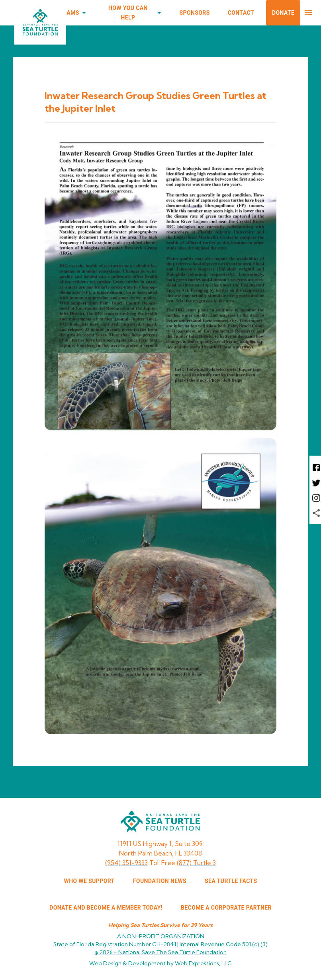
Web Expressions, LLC (203, 963)
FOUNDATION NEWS (160, 881)
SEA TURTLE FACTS (231, 881)
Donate (283, 13)
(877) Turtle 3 (196, 863)
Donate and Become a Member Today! (106, 908)
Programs (68, 13)
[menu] (308, 13)
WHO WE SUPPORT (89, 881)
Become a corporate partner (226, 908)
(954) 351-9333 (126, 863)
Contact (241, 13)
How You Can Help (133, 13)
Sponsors (195, 13)
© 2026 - (160, 952)
